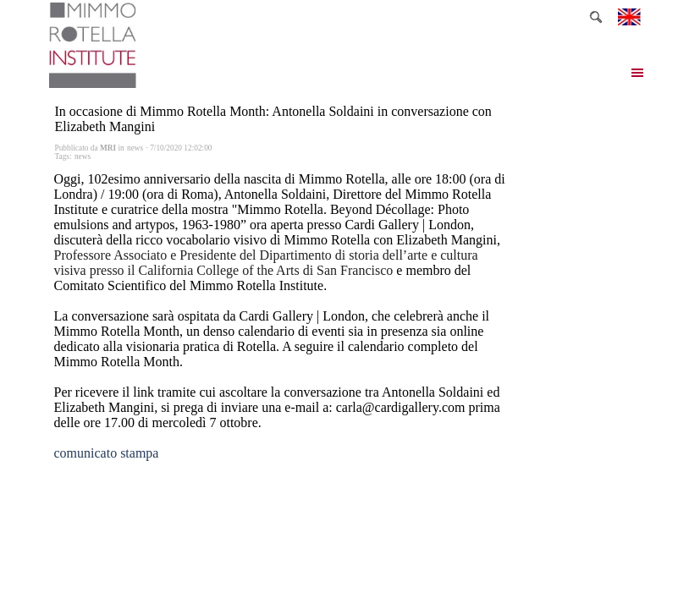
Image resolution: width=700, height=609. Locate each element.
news (83, 156)
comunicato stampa (107, 453)
